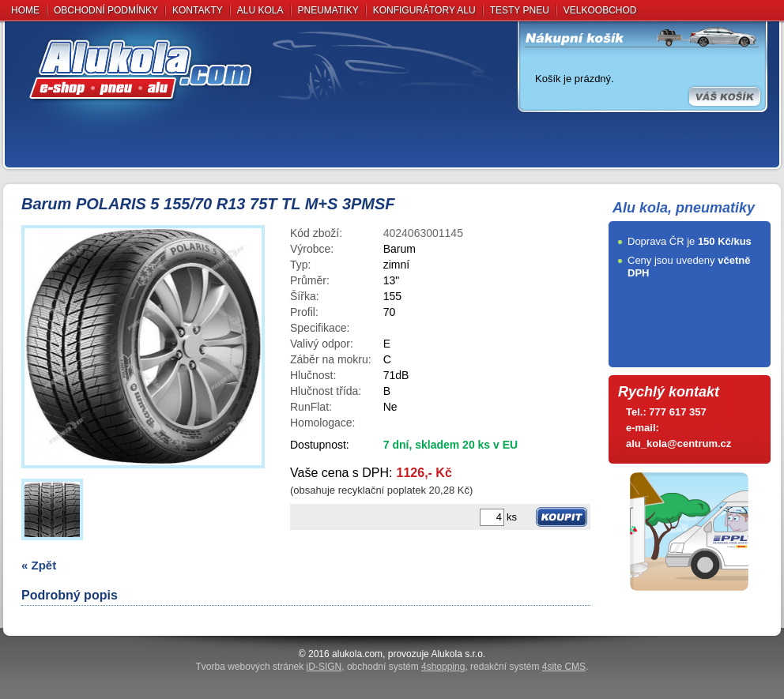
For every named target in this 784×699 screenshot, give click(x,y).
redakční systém (528, 667)
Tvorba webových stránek (269, 667)
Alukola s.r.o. (458, 654)
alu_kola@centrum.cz (678, 443)
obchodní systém (406, 667)
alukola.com (357, 654)
